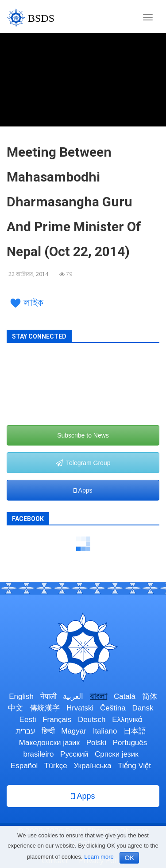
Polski (96, 743)
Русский (74, 754)
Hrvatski (80, 708)
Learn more (99, 857)
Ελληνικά (127, 720)
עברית (25, 731)
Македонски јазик (49, 743)
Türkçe (56, 766)
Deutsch (92, 720)
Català (125, 696)
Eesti (28, 720)
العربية (73, 696)
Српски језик (117, 754)
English (21, 696)
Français (57, 720)
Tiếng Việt (134, 766)
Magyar (74, 731)
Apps (83, 490)
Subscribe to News (83, 435)
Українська (93, 766)
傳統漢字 (45, 708)
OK (129, 858)
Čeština (113, 708)
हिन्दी (48, 731)
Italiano (105, 731)
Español (24, 766)
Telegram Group (83, 463)
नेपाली (48, 696)
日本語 (135, 731)
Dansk (143, 708)
